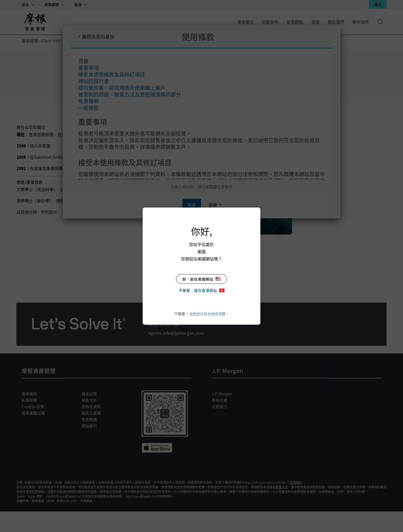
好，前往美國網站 (201, 279)
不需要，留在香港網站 (201, 290)
